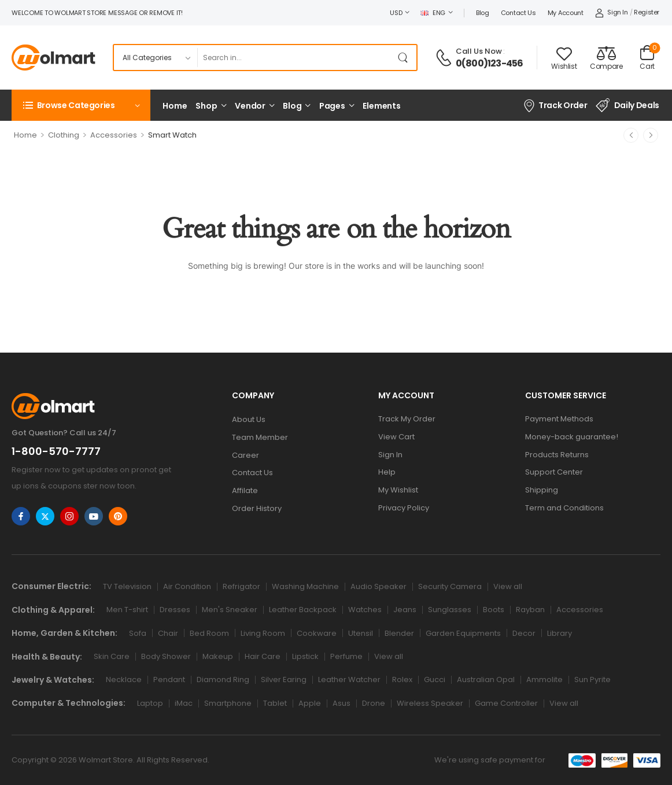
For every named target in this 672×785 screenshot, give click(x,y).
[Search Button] (405, 58)
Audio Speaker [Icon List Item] (379, 586)
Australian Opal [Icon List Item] (486, 680)
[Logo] (53, 58)
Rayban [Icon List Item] (530, 610)
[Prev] (631, 135)
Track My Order (407, 419)
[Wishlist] (564, 59)
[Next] (651, 135)
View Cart (396, 437)
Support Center (554, 472)
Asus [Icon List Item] (341, 703)
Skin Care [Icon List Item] (112, 656)
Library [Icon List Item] (560, 633)
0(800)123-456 (490, 64)
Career (245, 455)
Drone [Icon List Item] (374, 703)
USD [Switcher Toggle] (396, 13)
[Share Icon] (21, 516)
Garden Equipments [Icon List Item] (463, 633)
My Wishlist (398, 490)
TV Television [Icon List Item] (127, 586)
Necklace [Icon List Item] (124, 680)
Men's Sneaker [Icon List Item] (230, 610)
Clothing (64, 135)
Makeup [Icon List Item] (218, 656)
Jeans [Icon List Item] (405, 610)
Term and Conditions (564, 508)
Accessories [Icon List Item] (580, 610)
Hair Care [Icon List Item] (263, 656)
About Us (249, 419)
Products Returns (557, 455)
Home (175, 106)
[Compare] (606, 58)
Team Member (260, 437)
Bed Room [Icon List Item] (209, 633)
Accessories (114, 135)
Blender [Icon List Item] (399, 633)
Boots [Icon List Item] (494, 610)
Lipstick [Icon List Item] (305, 656)
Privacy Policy (404, 508)
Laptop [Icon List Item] (150, 703)
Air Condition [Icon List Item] (187, 586)
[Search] (295, 58)
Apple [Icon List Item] (310, 703)
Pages (332, 106)
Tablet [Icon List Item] (275, 703)
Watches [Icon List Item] (365, 610)
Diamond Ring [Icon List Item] (223, 680)
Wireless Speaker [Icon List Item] (430, 703)
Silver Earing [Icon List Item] (284, 680)
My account (566, 13)
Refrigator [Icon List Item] (241, 586)
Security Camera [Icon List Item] (450, 586)
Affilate (245, 490)
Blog (483, 13)
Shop (206, 106)
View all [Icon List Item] (508, 586)
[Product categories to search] (155, 58)
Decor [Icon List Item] (524, 633)
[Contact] (445, 58)
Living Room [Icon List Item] (263, 633)
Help (387, 472)
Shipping (542, 490)
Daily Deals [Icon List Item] (627, 105)
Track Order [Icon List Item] (555, 105)
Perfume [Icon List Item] (346, 656)
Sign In (390, 455)
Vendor (250, 106)
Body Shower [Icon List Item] (166, 656)
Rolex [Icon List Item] (402, 680)
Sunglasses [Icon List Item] (450, 610)
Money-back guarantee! (572, 437)
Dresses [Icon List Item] (175, 610)
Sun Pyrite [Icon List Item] (592, 680)
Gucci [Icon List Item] (435, 680)
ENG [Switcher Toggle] (433, 13)
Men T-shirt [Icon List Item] (127, 610)
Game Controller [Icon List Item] (506, 703)
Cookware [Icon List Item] (317, 633)
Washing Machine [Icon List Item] (305, 586)
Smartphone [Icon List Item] (228, 703)
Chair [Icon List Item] (168, 633)
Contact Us (518, 13)
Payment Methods (559, 419)
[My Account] (612, 13)
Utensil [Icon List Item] (361, 633)
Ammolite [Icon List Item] (544, 680)
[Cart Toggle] (647, 58)
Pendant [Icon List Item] (169, 680)
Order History (257, 508)
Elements (382, 106)
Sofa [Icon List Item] (138, 633)
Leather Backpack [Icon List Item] (303, 610)
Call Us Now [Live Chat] (479, 51)
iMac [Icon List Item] (184, 703)
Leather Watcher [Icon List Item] (349, 680)
